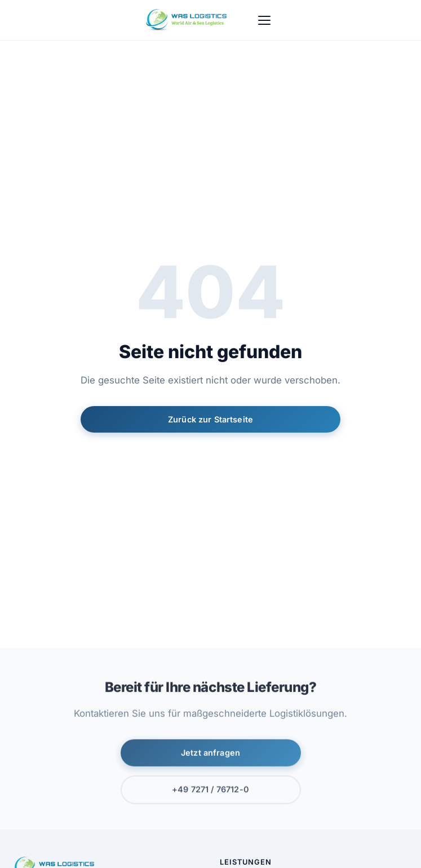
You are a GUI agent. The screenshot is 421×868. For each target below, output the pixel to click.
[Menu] (264, 20)
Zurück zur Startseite (210, 419)
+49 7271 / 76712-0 (210, 791)
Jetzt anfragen (210, 754)
